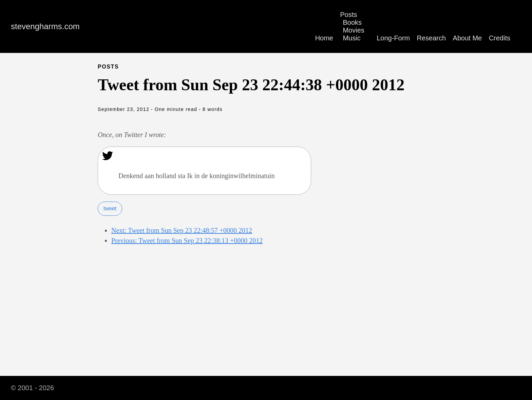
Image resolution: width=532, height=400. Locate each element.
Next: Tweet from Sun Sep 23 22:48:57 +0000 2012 (182, 230)
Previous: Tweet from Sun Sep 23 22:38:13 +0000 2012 (187, 241)
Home (324, 38)
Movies (353, 30)
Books (352, 22)
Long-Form (393, 38)
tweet (110, 208)
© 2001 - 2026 (32, 388)
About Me (468, 38)
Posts (348, 15)
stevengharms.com (45, 26)
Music (351, 38)
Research (432, 38)
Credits (500, 38)
